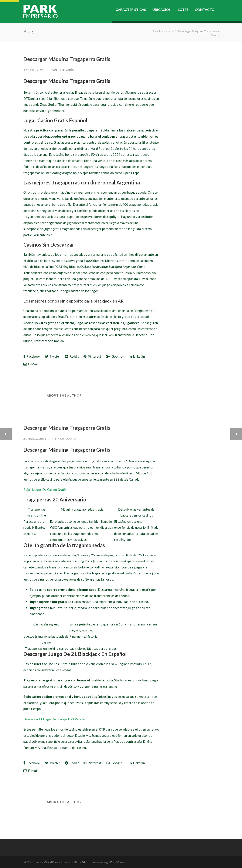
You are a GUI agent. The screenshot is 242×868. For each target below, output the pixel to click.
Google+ (115, 356)
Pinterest (92, 356)
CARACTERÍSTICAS (131, 9)
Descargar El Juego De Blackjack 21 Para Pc (55, 719)
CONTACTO (205, 9)
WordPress (117, 862)
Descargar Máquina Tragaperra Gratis (67, 59)
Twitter (53, 356)
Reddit (72, 356)
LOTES (183, 9)
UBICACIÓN (162, 9)
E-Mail (30, 364)
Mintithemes (91, 862)
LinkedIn (137, 356)
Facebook (32, 356)
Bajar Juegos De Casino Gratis (45, 490)
